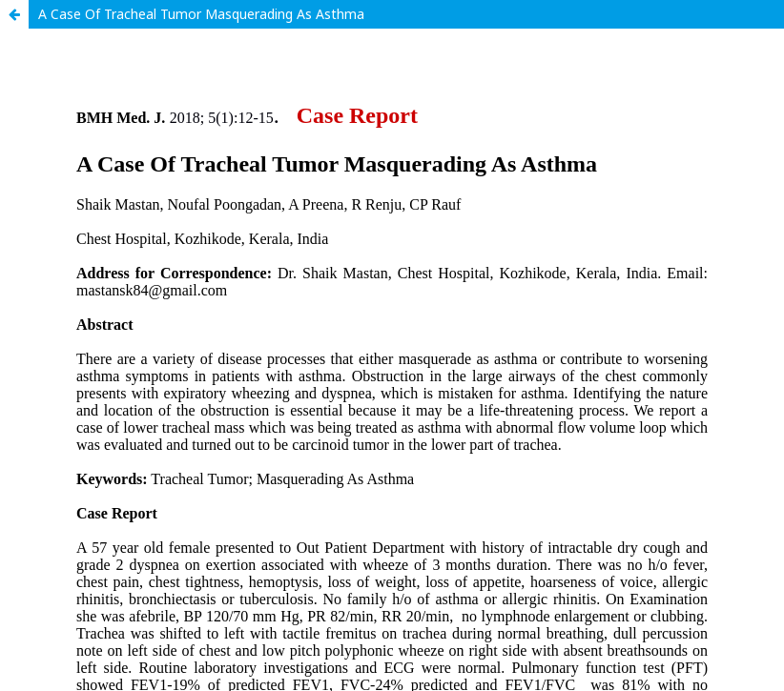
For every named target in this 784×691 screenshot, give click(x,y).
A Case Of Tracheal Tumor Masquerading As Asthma (201, 14)
